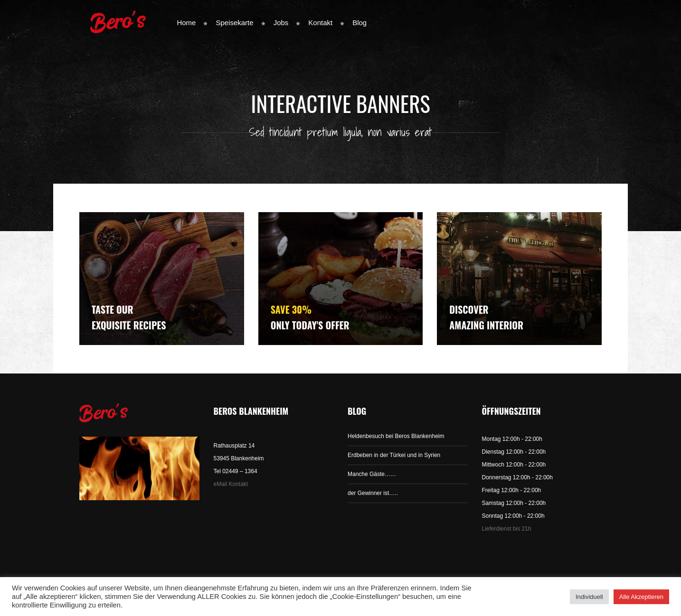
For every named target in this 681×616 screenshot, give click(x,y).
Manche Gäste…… (372, 474)
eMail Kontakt (231, 484)
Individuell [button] (589, 597)
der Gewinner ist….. (373, 493)
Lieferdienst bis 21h (507, 529)
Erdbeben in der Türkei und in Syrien (394, 455)
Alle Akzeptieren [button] (641, 597)
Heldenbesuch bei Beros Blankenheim (396, 436)
